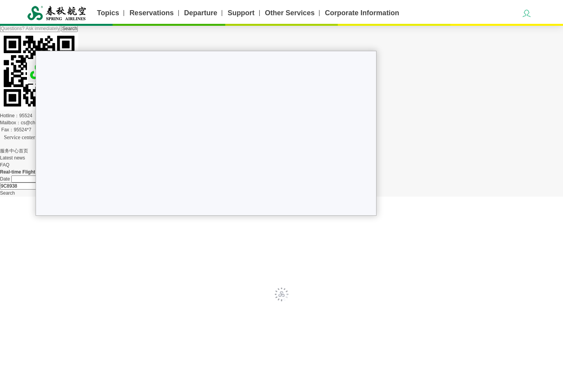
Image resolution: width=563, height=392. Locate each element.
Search (70, 29)
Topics (108, 13)
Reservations (152, 13)
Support (241, 13)
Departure (201, 13)
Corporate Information (362, 13)
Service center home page (32, 137)
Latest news (13, 158)
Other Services (290, 13)
